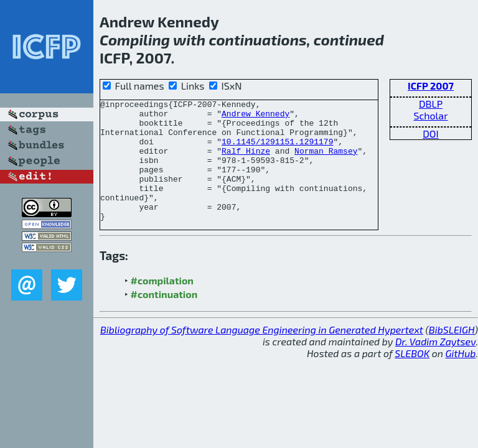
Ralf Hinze (246, 162)
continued (349, 40)
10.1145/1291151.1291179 (277, 151)
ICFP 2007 (431, 86)
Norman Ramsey (326, 162)
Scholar (430, 115)
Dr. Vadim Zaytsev (435, 366)
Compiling (135, 40)
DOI (431, 133)
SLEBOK (412, 377)
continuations (257, 40)
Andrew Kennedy (255, 117)
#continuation (164, 318)
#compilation (162, 305)
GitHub (461, 377)
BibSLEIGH (452, 354)
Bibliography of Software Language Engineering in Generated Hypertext (262, 354)
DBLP (431, 104)
